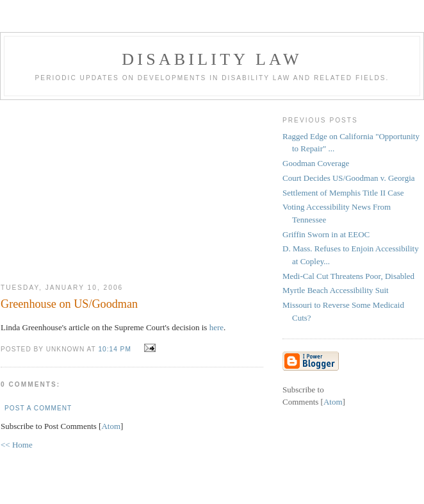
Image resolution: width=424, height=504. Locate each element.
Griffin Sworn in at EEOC (326, 234)
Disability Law (212, 59)
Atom (111, 426)
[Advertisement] (132, 187)
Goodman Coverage (316, 163)
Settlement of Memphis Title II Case (343, 193)
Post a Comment (38, 408)
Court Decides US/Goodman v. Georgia (349, 178)
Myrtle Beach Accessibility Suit (336, 290)
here (216, 327)
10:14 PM (116, 349)
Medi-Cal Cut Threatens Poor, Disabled (348, 276)
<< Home (17, 445)
